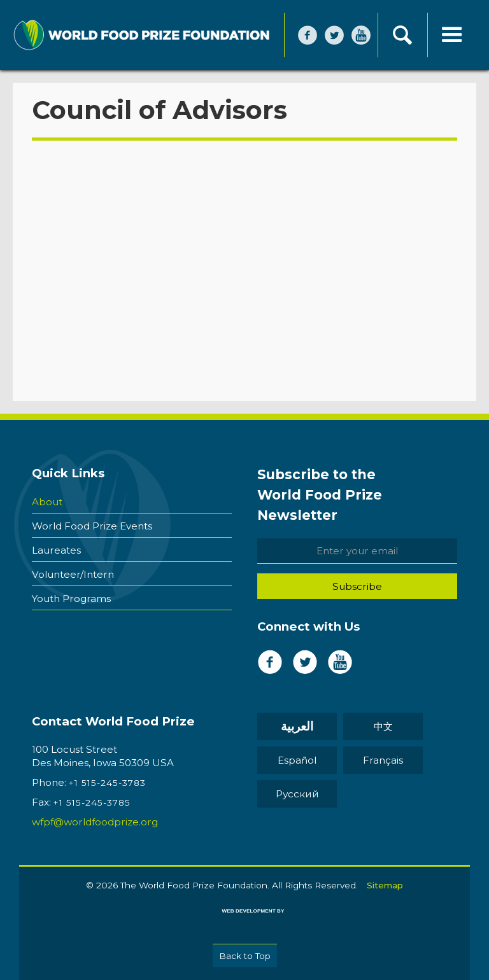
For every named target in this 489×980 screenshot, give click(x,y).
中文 (383, 726)
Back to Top (245, 956)
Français (383, 760)
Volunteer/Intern (73, 574)
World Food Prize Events (92, 526)
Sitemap (385, 885)
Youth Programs (71, 598)
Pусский (297, 794)
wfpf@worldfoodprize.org (95, 822)
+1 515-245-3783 (107, 783)
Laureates (56, 550)
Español (297, 760)
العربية (297, 726)
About (47, 502)
